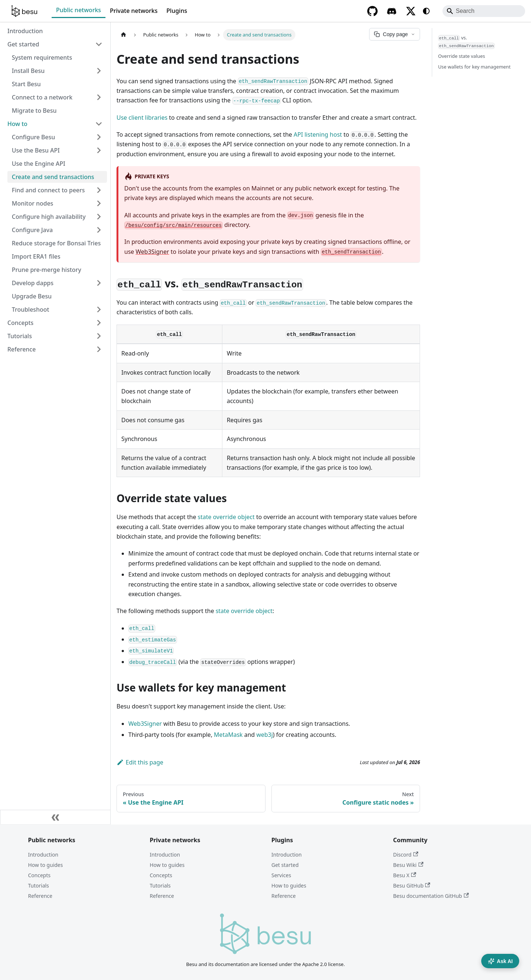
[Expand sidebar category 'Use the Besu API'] (99, 150)
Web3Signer (152, 252)
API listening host (318, 134)
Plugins (177, 11)
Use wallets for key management (474, 67)
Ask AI (500, 961)
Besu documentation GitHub (431, 896)
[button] (57, 190)
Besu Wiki (408, 865)
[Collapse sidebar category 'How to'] (99, 124)
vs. (466, 42)
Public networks (79, 10)
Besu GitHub (412, 885)
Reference (40, 896)
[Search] (484, 11)
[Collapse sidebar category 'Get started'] (99, 44)
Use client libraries (142, 118)
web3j (265, 735)
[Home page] (124, 35)
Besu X (405, 875)
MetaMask (228, 735)
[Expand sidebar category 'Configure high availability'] (99, 217)
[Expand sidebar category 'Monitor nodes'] (99, 203)
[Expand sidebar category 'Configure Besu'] (99, 137)
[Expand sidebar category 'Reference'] (99, 349)
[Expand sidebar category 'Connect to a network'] (99, 97)
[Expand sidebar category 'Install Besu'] (99, 71)
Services (281, 875)
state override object (226, 517)
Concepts (39, 875)
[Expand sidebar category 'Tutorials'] (99, 336)
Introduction (43, 855)
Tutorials (39, 885)
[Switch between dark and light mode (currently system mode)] (426, 11)
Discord (406, 855)
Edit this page (140, 762)
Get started (285, 865)
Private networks (134, 11)
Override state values (461, 56)
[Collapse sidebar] (55, 817)
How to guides (45, 865)
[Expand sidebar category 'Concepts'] (99, 323)
